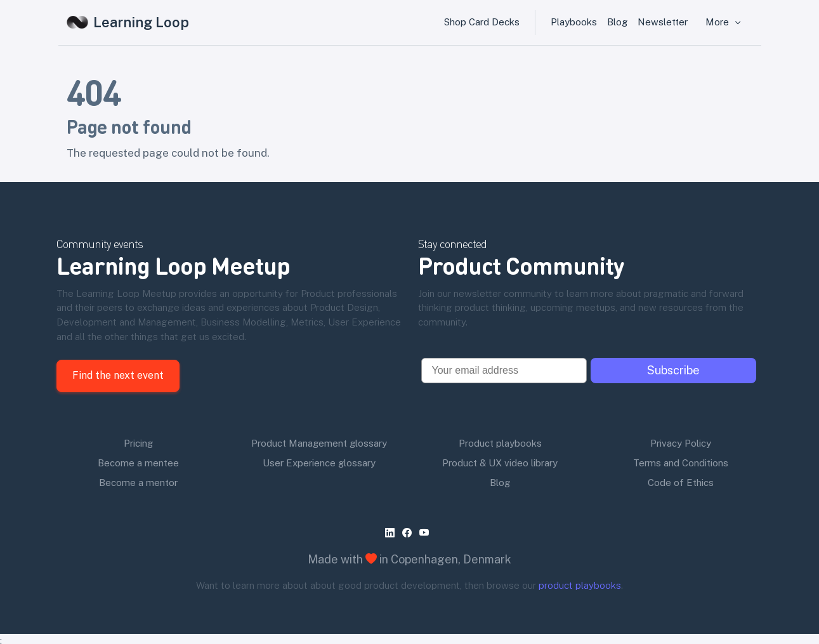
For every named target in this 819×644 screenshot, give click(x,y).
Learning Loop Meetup (174, 265)
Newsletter (663, 22)
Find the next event (118, 375)
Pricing (138, 443)
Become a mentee (138, 463)
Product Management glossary (319, 443)
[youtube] (427, 533)
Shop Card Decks (482, 22)
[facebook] (409, 533)
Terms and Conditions (681, 463)
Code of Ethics (681, 483)
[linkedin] (392, 533)
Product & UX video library (500, 463)
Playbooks (574, 22)
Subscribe (673, 370)
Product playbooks (500, 443)
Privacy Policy (681, 443)
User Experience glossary (319, 463)
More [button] (718, 22)
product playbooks (580, 585)
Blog (617, 22)
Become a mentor (138, 483)
